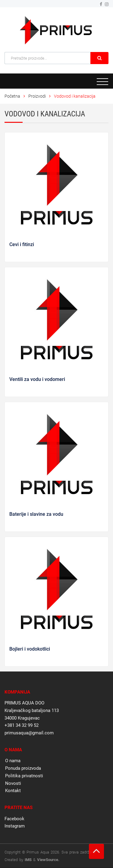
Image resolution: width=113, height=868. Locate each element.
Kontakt (13, 791)
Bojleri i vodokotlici (30, 649)
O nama (13, 761)
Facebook (14, 819)
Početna (12, 96)
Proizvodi (38, 96)
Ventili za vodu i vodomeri (37, 379)
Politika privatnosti (24, 776)
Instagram (15, 826)
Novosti (13, 783)
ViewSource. (48, 860)
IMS (28, 860)
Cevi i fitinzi (22, 244)
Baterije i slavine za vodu (36, 514)
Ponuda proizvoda (23, 768)
